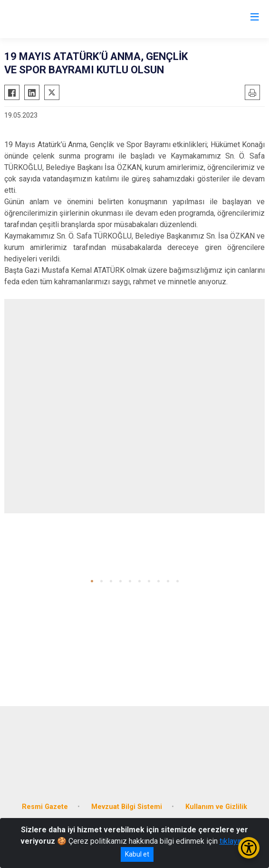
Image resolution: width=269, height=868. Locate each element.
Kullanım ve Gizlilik (216, 807)
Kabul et (137, 854)
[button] (92, 581)
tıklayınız (234, 841)
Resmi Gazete (45, 807)
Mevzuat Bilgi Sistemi (127, 807)
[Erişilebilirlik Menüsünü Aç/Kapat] (249, 848)
